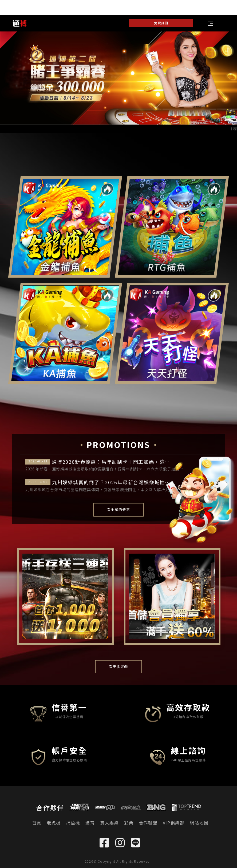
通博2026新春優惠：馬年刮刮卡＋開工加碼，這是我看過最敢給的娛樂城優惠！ (134, 462)
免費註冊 (161, 23)
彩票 (129, 823)
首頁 (37, 823)
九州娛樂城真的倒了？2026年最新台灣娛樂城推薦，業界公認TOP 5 (131, 483)
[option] (118, 78)
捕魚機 (73, 823)
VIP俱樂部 (174, 823)
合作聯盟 (148, 823)
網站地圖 (199, 823)
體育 (90, 823)
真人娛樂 (109, 823)
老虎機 (54, 823)
